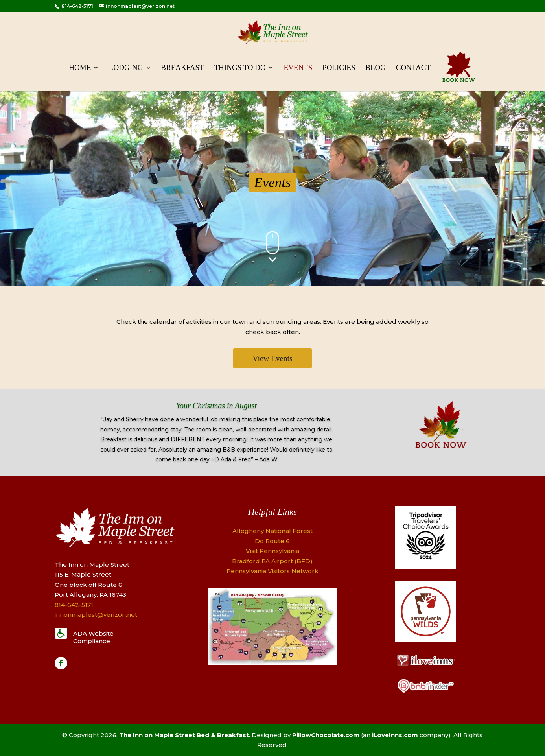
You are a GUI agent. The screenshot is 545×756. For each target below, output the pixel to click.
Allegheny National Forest (272, 531)
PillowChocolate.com (326, 735)
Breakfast (182, 68)
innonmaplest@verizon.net (96, 615)
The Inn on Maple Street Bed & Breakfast (184, 735)
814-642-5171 (77, 6)
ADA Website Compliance (93, 637)
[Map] (273, 663)
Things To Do (240, 68)
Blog (376, 68)
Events (298, 68)
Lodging (126, 68)
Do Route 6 (272, 541)
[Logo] (426, 567)
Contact (413, 68)
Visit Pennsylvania (272, 551)
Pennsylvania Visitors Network (272, 571)
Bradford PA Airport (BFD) (272, 561)
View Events (272, 358)
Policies (339, 68)
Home (80, 68)
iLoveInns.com (395, 735)
